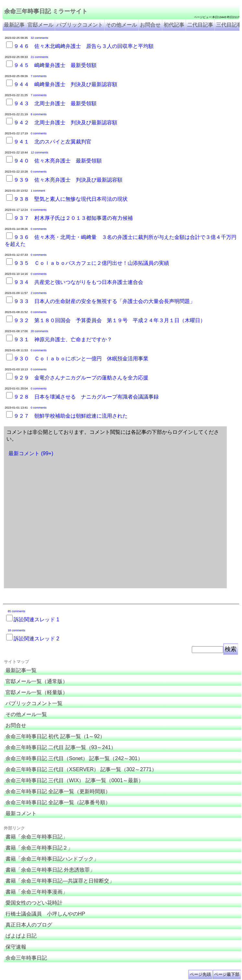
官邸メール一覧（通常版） (37, 681)
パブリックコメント (80, 25)
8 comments (39, 114)
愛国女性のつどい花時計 (34, 903)
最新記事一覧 (21, 670)
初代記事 (174, 25)
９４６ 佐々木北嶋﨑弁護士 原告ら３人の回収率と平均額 (84, 46)
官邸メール (40, 25)
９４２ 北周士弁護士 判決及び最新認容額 (65, 123)
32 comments (40, 38)
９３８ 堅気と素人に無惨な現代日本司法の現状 (71, 199)
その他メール (121, 25)
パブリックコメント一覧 (34, 703)
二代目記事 (200, 25)
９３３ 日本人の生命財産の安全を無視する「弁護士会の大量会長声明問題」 (104, 301)
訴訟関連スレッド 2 (36, 639)
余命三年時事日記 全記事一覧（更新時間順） (58, 791)
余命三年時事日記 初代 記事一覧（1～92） (55, 736)
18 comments (17, 630)
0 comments (39, 133)
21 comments (40, 57)
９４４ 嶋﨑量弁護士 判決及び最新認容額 (65, 84)
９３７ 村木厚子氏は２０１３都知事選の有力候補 (73, 218)
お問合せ (150, 25)
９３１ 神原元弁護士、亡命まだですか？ (63, 339)
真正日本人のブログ (29, 925)
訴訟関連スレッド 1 (36, 620)
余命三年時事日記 (26, 958)
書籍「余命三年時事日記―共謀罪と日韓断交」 (60, 881)
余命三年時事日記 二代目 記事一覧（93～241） (61, 747)
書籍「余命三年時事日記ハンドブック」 (52, 859)
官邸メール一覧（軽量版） (37, 692)
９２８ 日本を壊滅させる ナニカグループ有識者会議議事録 (86, 397)
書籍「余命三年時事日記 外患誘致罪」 (50, 870)
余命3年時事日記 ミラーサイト (111, 975)
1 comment (38, 191)
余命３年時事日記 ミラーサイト (68, 975)
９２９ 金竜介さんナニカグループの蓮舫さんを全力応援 (81, 378)
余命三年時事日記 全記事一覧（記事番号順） (58, 802)
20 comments (40, 331)
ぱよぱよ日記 (21, 936)
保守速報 (16, 947)
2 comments (39, 293)
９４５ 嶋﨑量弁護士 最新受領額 (55, 65)
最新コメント (21, 813)
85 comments (17, 611)
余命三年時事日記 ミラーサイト (46, 11)
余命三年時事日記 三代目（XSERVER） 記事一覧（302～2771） (81, 769)
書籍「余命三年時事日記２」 (39, 848)
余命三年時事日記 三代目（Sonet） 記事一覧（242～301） (74, 758)
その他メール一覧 (26, 714)
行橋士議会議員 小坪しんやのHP (45, 914)
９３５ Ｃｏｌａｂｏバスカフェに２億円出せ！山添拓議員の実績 (91, 263)
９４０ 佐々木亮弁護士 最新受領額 (58, 161)
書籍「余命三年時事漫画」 (37, 892)
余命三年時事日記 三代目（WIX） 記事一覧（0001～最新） (75, 780)
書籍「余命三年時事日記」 (37, 837)
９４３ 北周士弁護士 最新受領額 (55, 103)
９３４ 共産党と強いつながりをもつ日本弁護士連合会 (78, 282)
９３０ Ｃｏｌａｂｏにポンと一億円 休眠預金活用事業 (81, 359)
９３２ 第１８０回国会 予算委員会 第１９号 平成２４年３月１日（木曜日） (109, 320)
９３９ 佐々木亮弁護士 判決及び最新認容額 (68, 180)
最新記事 (14, 25)
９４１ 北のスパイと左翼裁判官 (52, 142)
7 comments (39, 76)
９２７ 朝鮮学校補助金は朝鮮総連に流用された (71, 416)
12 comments (40, 152)
